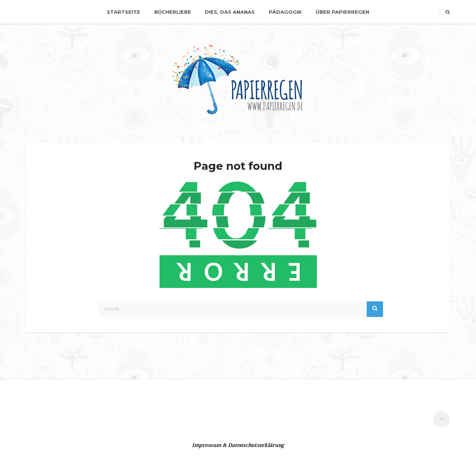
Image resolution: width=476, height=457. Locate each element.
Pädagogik (285, 12)
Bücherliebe (173, 12)
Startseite (123, 12)
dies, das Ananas (230, 12)
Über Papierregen (342, 12)
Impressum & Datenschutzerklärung (238, 445)
